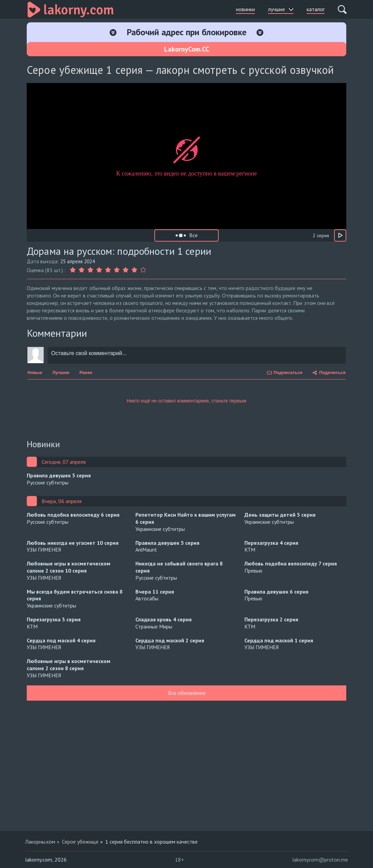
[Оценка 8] (134, 270)
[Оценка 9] (143, 270)
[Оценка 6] (117, 270)
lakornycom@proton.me (320, 860)
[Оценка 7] (126, 270)
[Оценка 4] (99, 270)
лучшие (281, 9)
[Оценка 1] (73, 270)
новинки (245, 9)
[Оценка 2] (82, 270)
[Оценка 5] (108, 270)
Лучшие (61, 373)
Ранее (86, 373)
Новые (35, 373)
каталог (316, 9)
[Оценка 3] (90, 270)
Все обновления (187, 693)
